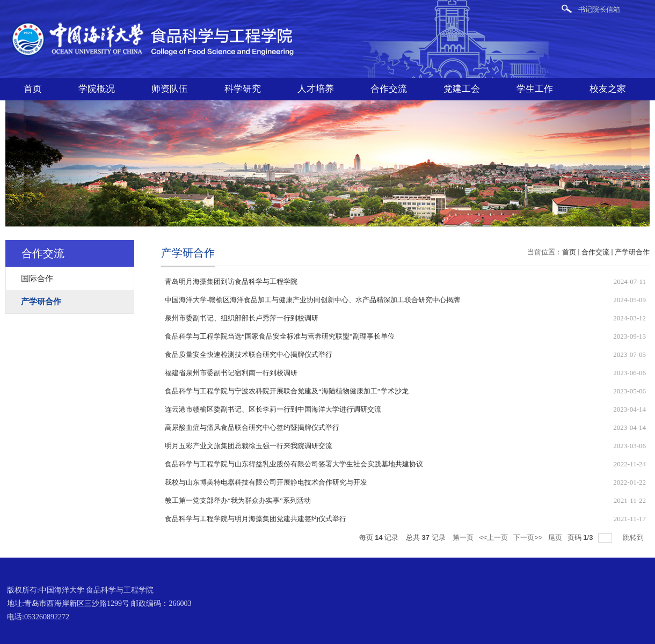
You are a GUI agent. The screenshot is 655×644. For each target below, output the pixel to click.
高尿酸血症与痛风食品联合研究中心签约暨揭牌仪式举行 (252, 427)
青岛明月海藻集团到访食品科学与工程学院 (231, 281)
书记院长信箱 (599, 9)
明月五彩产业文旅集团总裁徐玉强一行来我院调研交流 (249, 446)
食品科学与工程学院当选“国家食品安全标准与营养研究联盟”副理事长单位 (280, 336)
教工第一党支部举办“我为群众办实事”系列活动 (238, 500)
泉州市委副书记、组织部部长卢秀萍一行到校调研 (242, 318)
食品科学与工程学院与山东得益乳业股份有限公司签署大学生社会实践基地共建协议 (294, 464)
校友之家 (608, 89)
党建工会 (462, 89)
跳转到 (634, 537)
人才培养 (316, 89)
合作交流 (389, 89)
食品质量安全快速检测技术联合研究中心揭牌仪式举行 (249, 354)
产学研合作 (632, 252)
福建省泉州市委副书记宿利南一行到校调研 (231, 373)
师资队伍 (170, 89)
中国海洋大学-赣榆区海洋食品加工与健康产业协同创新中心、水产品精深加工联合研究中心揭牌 (312, 300)
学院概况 (97, 89)
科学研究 (243, 89)
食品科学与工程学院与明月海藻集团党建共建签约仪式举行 (256, 519)
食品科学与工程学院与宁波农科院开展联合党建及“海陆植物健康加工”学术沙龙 (287, 391)
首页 (33, 89)
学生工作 (535, 89)
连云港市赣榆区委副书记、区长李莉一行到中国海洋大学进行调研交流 (273, 409)
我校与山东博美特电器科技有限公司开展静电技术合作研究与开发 (266, 482)
